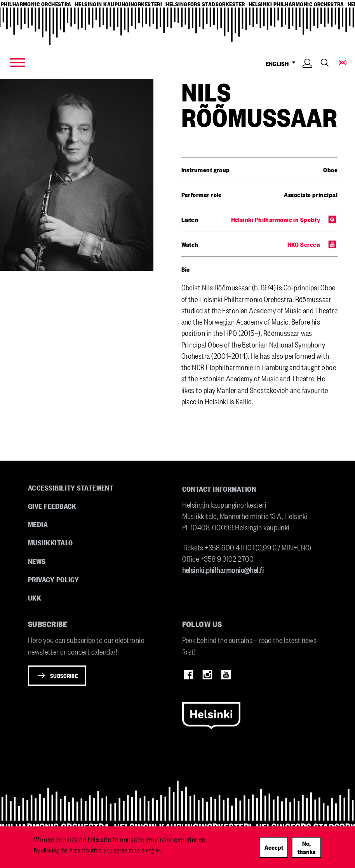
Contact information (219, 489)
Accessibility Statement (71, 487)
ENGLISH (282, 64)
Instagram (207, 675)
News (37, 561)
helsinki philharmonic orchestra (296, 4)
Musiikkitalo (50, 542)
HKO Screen (304, 244)
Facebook (189, 675)
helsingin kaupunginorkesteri (119, 4)
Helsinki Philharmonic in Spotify (276, 219)
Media (38, 524)
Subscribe (64, 676)
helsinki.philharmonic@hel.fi (223, 570)
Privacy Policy (53, 579)
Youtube (226, 675)
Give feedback (52, 506)
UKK (35, 597)
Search (325, 63)
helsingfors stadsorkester (205, 4)
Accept (274, 847)
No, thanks (306, 847)
